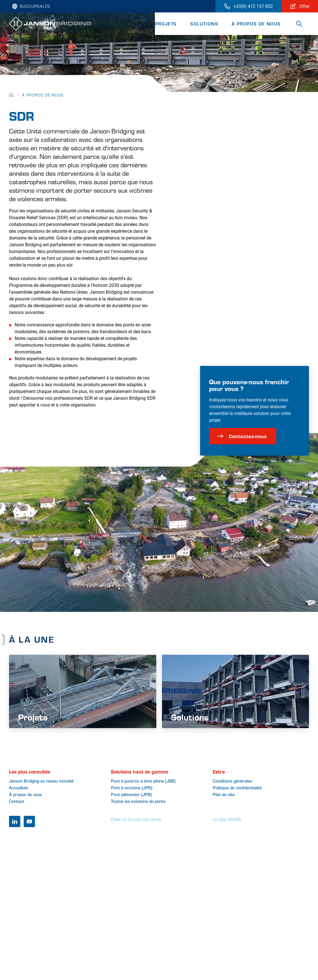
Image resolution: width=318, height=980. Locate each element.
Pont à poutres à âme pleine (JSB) (143, 781)
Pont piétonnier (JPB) (131, 794)
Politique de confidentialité (237, 787)
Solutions (204, 24)
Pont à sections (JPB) (132, 787)
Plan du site (224, 794)
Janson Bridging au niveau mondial (41, 781)
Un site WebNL (227, 819)
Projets (166, 24)
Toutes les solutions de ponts (138, 801)
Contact (17, 801)
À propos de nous (256, 24)
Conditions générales (233, 781)
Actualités (19, 787)
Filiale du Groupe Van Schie (136, 819)
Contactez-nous (242, 436)
